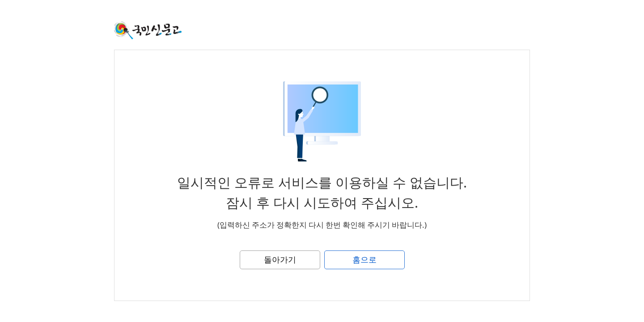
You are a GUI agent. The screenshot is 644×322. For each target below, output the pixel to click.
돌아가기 (280, 259)
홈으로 (364, 259)
